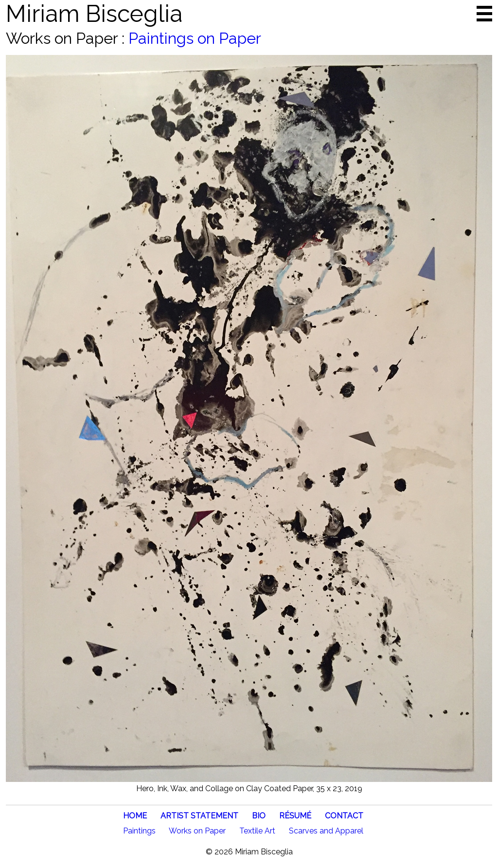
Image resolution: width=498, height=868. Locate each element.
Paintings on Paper (195, 38)
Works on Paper (197, 831)
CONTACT (344, 816)
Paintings (139, 831)
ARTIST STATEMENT (199, 816)
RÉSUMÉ (295, 816)
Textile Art (257, 831)
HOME (135, 816)
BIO (259, 816)
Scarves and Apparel (326, 831)
